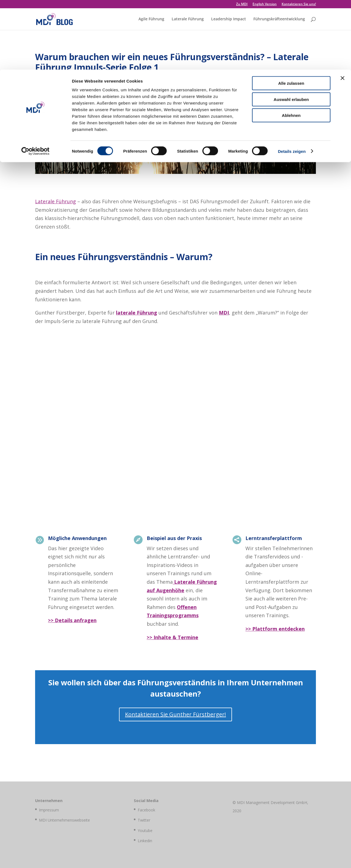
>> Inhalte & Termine (172, 637)
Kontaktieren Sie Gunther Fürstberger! (175, 714)
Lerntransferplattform (274, 538)
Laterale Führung (56, 201)
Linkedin (145, 841)
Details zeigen (292, 82)
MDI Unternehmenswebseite (64, 820)
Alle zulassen (291, 14)
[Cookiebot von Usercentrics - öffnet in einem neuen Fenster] (36, 82)
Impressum (49, 810)
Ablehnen (291, 46)
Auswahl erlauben (291, 30)
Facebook (146, 810)
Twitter (144, 820)
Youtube (145, 831)
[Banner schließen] (342, 9)
